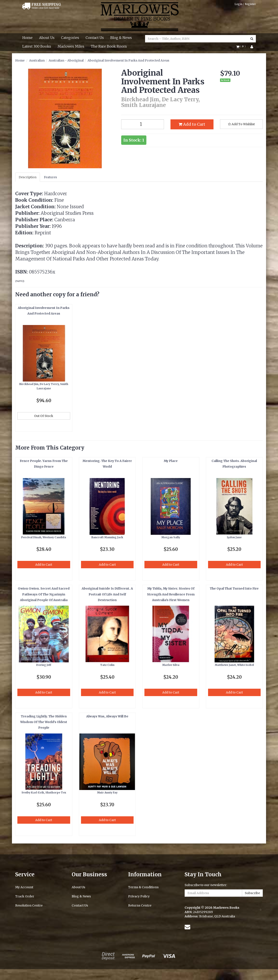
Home (27, 38)
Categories (70, 38)
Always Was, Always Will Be (107, 716)
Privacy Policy (139, 896)
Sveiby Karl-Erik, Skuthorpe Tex (44, 792)
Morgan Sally (171, 537)
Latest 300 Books (37, 46)
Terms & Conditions (143, 887)
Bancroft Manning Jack (107, 537)
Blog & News (121, 38)
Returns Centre (140, 905)
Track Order (25, 896)
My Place (171, 461)
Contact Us (95, 38)
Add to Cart (192, 124)
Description (28, 177)
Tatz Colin (107, 665)
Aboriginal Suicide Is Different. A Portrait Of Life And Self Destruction (107, 594)
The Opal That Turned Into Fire (234, 588)
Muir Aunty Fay (107, 792)
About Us (47, 38)
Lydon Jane (234, 537)
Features (50, 177)
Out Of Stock (44, 416)
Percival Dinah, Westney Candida (44, 537)
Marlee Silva (171, 665)
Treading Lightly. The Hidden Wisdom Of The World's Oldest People (44, 722)
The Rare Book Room (109, 46)
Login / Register (245, 4)
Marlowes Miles (71, 46)
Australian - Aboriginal (66, 60)
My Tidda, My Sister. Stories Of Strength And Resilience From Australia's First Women (171, 594)
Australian (37, 60)
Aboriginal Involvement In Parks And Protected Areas (128, 60)
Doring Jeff (44, 665)
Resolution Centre (29, 905)
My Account (24, 887)
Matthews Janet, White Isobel (234, 665)
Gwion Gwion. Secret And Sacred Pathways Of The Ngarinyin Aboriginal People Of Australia (44, 594)
